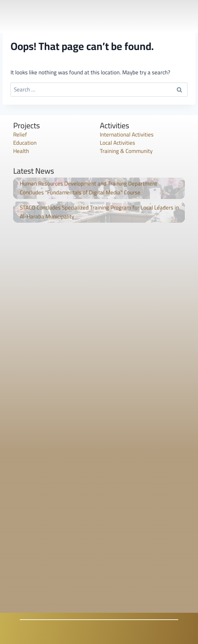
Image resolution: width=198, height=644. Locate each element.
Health (21, 151)
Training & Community (126, 151)
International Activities (127, 135)
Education (25, 143)
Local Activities (117, 143)
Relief (20, 135)
